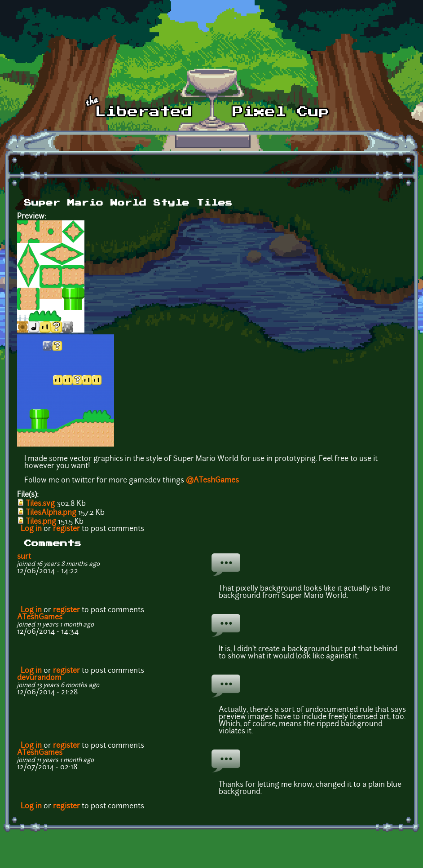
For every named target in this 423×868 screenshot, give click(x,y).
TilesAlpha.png (51, 513)
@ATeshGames (212, 481)
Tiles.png (41, 522)
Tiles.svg (40, 504)
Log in (31, 529)
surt (24, 557)
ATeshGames (40, 618)
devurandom (39, 678)
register (66, 529)
